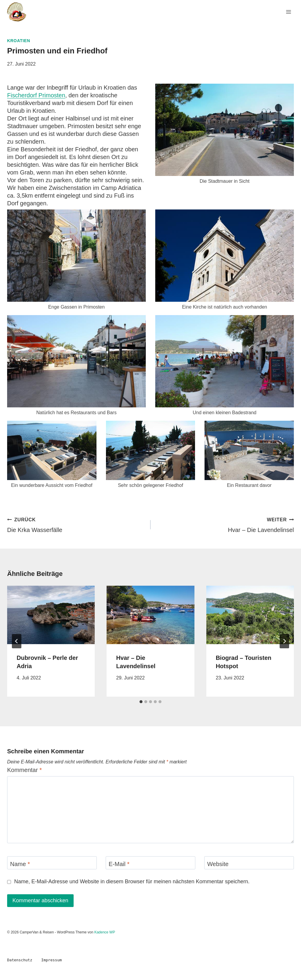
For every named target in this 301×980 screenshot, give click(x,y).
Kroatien (19, 41)
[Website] (249, 863)
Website (218, 864)
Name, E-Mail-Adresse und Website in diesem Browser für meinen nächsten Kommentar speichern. (132, 881)
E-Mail (119, 864)
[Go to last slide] (17, 641)
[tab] (141, 702)
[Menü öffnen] (288, 12)
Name (20, 864)
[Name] (52, 863)
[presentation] (51, 615)
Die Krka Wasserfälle (76, 524)
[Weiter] (284, 641)
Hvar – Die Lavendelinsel (225, 524)
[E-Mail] (150, 863)
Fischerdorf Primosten (36, 95)
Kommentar (24, 770)
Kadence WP (105, 932)
